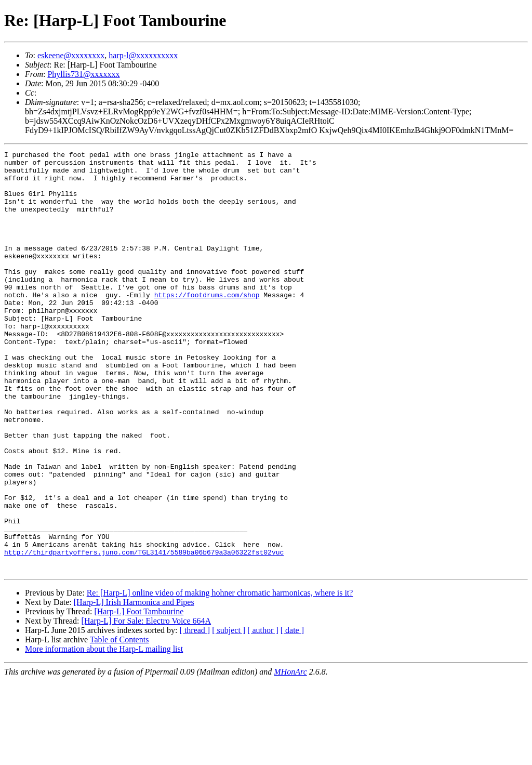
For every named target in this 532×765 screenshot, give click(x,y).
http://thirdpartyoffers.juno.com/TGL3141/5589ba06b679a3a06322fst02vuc (144, 633)
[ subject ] (229, 714)
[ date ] (292, 714)
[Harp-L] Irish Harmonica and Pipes (134, 686)
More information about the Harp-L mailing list (104, 733)
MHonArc (290, 756)
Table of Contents (119, 724)
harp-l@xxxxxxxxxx (143, 55)
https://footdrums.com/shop (207, 324)
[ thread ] (195, 714)
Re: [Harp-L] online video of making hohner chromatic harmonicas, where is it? (220, 677)
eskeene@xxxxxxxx (71, 55)
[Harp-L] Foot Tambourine (139, 696)
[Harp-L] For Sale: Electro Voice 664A (147, 705)
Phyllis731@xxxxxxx (83, 74)
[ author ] (263, 714)
